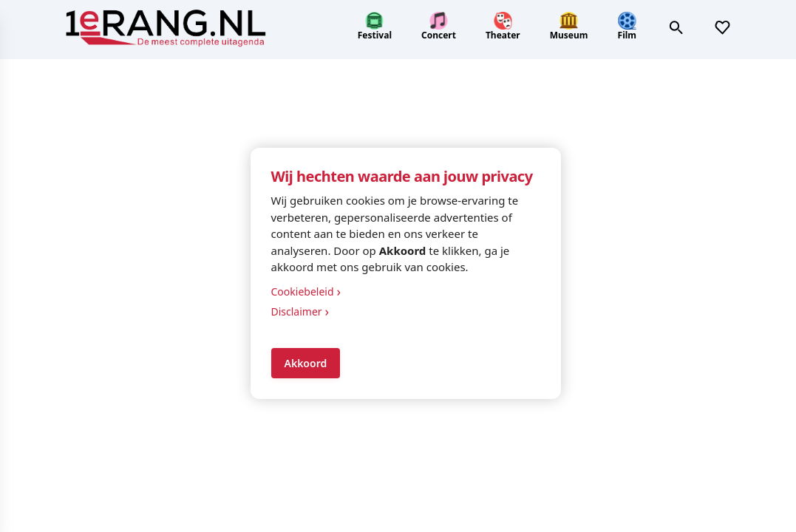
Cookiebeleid (306, 291)
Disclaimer (300, 311)
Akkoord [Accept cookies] (306, 363)
